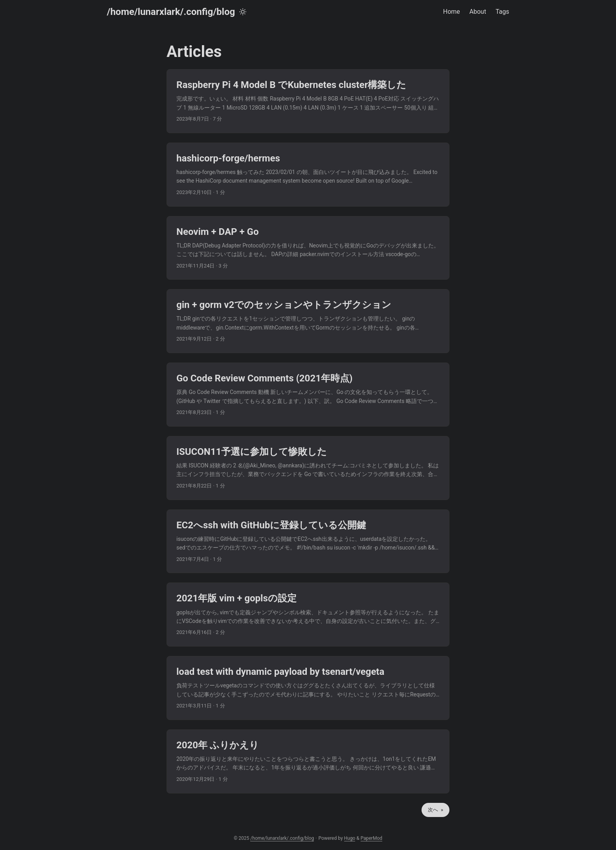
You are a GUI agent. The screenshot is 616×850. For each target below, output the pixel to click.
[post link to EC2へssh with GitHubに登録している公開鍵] (308, 541)
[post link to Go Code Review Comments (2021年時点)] (308, 395)
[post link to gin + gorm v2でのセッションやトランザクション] (308, 321)
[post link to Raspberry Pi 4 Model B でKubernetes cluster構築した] (308, 101)
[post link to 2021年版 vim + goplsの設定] (308, 615)
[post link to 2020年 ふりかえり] (308, 761)
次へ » (435, 810)
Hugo (350, 838)
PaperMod (371, 838)
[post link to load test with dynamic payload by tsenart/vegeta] (308, 688)
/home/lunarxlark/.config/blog (171, 12)
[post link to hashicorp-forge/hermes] (308, 175)
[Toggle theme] (243, 12)
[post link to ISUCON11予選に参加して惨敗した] (308, 468)
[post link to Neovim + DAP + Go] (308, 248)
